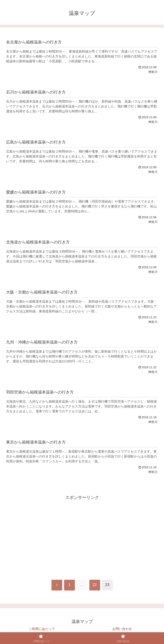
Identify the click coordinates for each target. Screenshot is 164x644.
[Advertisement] (82, 534)
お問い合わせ (122, 629)
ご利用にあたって (42, 629)
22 (95, 585)
